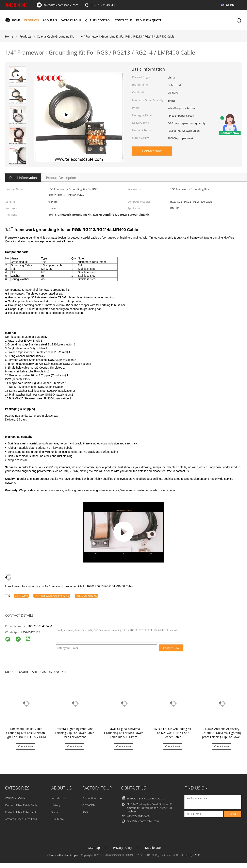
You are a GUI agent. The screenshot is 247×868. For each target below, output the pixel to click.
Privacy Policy (122, 848)
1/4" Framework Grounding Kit (52, 596)
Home (13, 20)
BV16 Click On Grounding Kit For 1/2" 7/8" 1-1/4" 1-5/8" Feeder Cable (172, 733)
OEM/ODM (89, 805)
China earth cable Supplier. (64, 855)
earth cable (21, 596)
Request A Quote (149, 20)
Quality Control (99, 20)
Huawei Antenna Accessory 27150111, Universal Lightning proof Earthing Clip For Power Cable (221, 735)
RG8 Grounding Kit (86, 596)
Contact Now (152, 151)
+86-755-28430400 (104, 5)
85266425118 (31, 632)
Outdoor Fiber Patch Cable (21, 805)
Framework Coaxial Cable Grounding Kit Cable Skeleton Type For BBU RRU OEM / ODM (26, 733)
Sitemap (94, 848)
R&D (85, 812)
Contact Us (124, 20)
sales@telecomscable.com (61, 5)
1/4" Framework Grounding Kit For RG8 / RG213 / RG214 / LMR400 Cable (127, 36)
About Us (50, 20)
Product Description (61, 178)
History (56, 805)
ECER (197, 855)
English (229, 5)
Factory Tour (71, 20)
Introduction (59, 798)
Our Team (58, 819)
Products (32, 20)
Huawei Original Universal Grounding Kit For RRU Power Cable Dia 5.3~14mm (123, 733)
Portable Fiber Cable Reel (20, 812)
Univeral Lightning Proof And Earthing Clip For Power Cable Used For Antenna (75, 733)
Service (56, 812)
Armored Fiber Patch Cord (21, 819)
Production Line (92, 798)
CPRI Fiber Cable (15, 798)
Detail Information (23, 178)
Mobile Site (153, 848)
